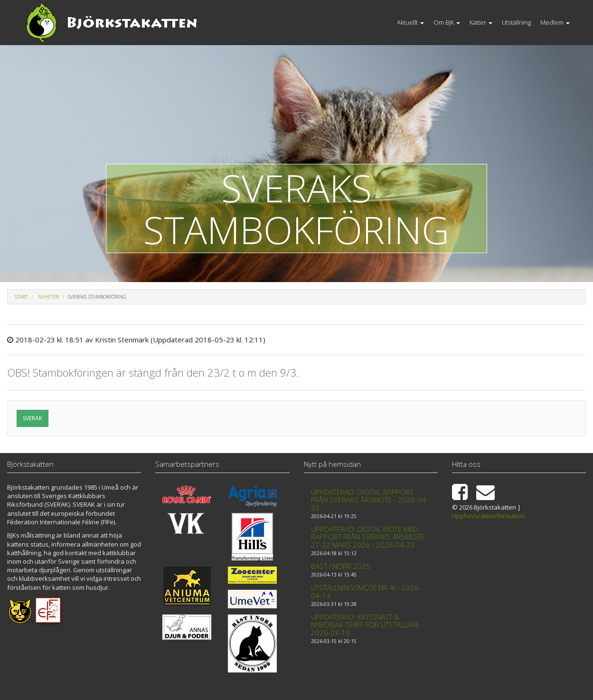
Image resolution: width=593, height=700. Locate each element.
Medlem (555, 22)
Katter (481, 22)
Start (21, 297)
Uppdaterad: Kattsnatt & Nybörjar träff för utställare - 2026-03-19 (367, 625)
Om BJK (447, 22)
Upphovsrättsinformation (489, 516)
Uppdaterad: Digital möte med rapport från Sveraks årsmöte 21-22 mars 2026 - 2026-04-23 (367, 537)
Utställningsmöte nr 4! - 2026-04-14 (366, 591)
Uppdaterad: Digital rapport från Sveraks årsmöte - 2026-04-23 (370, 500)
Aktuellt (410, 22)
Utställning (516, 22)
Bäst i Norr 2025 (341, 566)
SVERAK (33, 418)
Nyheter (48, 297)
